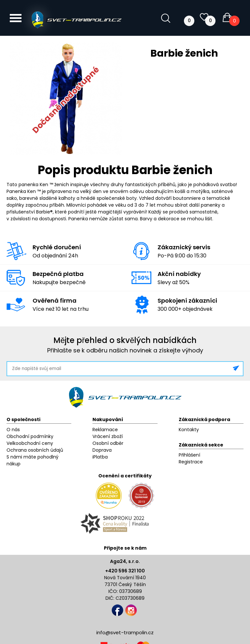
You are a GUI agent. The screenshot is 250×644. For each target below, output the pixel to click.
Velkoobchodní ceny (30, 443)
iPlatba (100, 457)
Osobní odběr (108, 443)
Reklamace (105, 430)
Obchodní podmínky (30, 436)
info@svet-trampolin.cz (125, 632)
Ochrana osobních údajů (35, 450)
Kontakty (189, 430)
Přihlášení (189, 455)
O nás (13, 430)
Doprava (102, 450)
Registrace (191, 462)
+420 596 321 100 (125, 571)
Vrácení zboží (108, 436)
